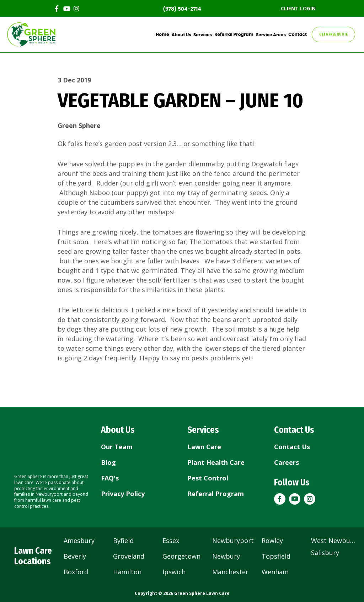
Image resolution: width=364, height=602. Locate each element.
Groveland (129, 556)
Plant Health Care (216, 462)
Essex (171, 541)
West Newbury (333, 541)
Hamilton (127, 572)
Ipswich (174, 572)
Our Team (117, 447)
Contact (298, 35)
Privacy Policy (123, 494)
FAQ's (110, 478)
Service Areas (272, 35)
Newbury (226, 556)
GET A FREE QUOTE (333, 34)
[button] (280, 499)
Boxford (76, 572)
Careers (287, 462)
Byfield (123, 541)
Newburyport (233, 541)
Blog (108, 462)
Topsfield (276, 556)
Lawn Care (204, 447)
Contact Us (292, 447)
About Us (185, 35)
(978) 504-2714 (182, 9)
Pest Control (208, 478)
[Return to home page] (52, 444)
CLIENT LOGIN (298, 8)
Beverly (75, 556)
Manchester (230, 572)
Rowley (272, 541)
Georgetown (181, 556)
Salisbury (325, 553)
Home (167, 35)
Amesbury (79, 541)
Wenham (275, 572)
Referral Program (236, 35)
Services (206, 35)
